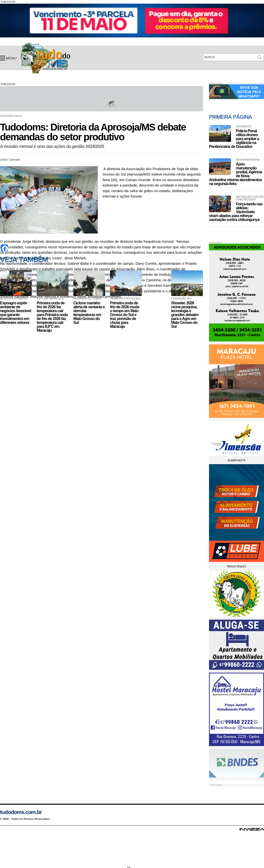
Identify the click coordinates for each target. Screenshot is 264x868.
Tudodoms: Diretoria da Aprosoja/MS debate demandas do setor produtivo (45, 58)
